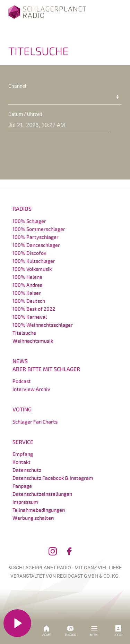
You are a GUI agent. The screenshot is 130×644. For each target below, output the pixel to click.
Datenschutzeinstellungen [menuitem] (42, 494)
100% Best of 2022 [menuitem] (34, 309)
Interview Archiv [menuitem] (31, 389)
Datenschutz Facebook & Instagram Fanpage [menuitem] (53, 482)
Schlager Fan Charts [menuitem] (35, 422)
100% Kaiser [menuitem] (27, 293)
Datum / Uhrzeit (25, 114)
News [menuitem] (20, 361)
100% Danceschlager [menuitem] (36, 245)
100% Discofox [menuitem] (29, 253)
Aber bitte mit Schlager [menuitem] (46, 369)
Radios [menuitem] (22, 208)
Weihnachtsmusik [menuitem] (33, 341)
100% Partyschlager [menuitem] (36, 237)
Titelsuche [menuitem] (24, 333)
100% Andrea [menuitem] (28, 285)
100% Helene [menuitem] (27, 277)
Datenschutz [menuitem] (27, 470)
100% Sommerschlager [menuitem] (39, 229)
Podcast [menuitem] (22, 381)
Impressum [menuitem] (25, 502)
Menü (94, 631)
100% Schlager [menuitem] (29, 221)
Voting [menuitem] (22, 409)
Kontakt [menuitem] (21, 462)
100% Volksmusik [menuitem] (32, 269)
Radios (71, 631)
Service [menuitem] (23, 442)
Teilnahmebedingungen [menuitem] (39, 510)
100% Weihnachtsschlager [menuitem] (43, 325)
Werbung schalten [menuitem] (33, 518)
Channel (17, 86)
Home (47, 631)
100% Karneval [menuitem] (30, 317)
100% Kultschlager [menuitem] (34, 261)
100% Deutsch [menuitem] (29, 301)
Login (118, 631)
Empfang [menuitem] (23, 454)
